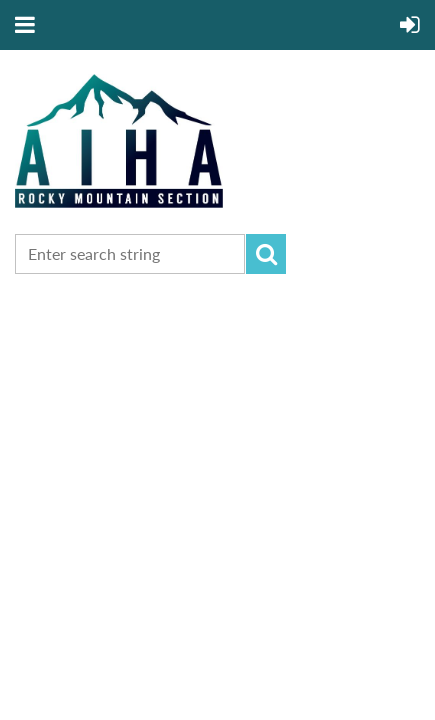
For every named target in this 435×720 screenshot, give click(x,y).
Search (266, 254)
